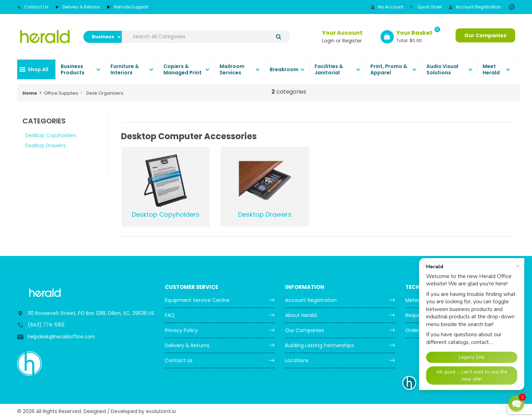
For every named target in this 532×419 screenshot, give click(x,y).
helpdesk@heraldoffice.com (61, 337)
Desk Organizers (105, 93)
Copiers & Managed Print (183, 69)
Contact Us (33, 7)
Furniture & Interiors (125, 69)
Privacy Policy (181, 330)
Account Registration (475, 7)
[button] (516, 403)
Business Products (73, 69)
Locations (297, 360)
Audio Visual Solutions (442, 69)
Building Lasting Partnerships (319, 345)
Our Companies (485, 35)
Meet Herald (491, 69)
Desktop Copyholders (51, 136)
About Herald (301, 315)
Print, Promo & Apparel (389, 69)
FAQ (170, 315)
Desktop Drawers (45, 146)
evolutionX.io (161, 411)
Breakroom (284, 69)
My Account (387, 7)
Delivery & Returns (78, 7)
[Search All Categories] (206, 37)
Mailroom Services (232, 69)
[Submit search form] (279, 37)
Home (30, 93)
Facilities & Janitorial (329, 69)
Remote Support (128, 7)
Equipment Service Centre (197, 300)
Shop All (38, 69)
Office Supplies (61, 93)
